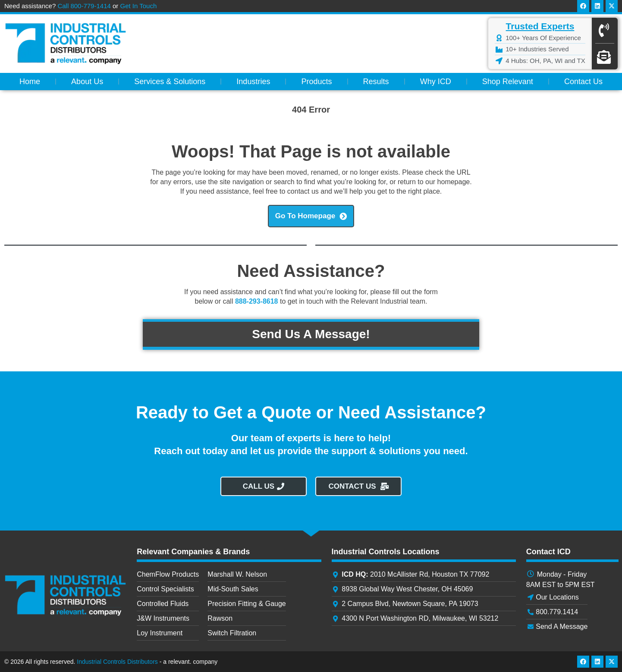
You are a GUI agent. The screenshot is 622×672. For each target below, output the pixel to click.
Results (376, 82)
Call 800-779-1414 (84, 6)
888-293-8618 (257, 301)
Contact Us (583, 82)
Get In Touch (139, 6)
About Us (87, 82)
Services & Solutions (170, 82)
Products (316, 82)
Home (30, 82)
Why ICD (436, 82)
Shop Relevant (508, 82)
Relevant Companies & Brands (193, 552)
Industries (253, 82)
